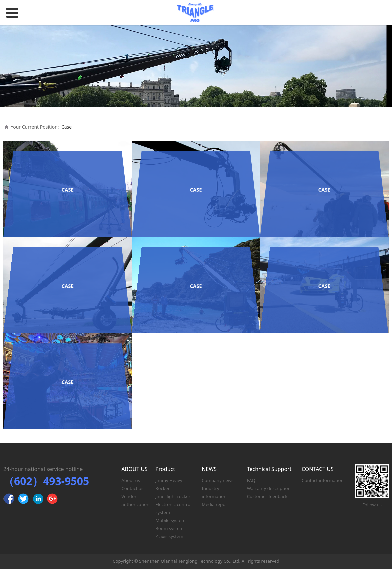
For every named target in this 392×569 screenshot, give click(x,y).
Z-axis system (169, 536)
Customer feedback (267, 496)
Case (66, 127)
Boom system (169, 528)
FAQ (251, 480)
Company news (217, 480)
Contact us (132, 488)
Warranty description (269, 488)
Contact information (323, 480)
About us (131, 480)
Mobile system (170, 520)
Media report (215, 504)
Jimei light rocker (173, 496)
